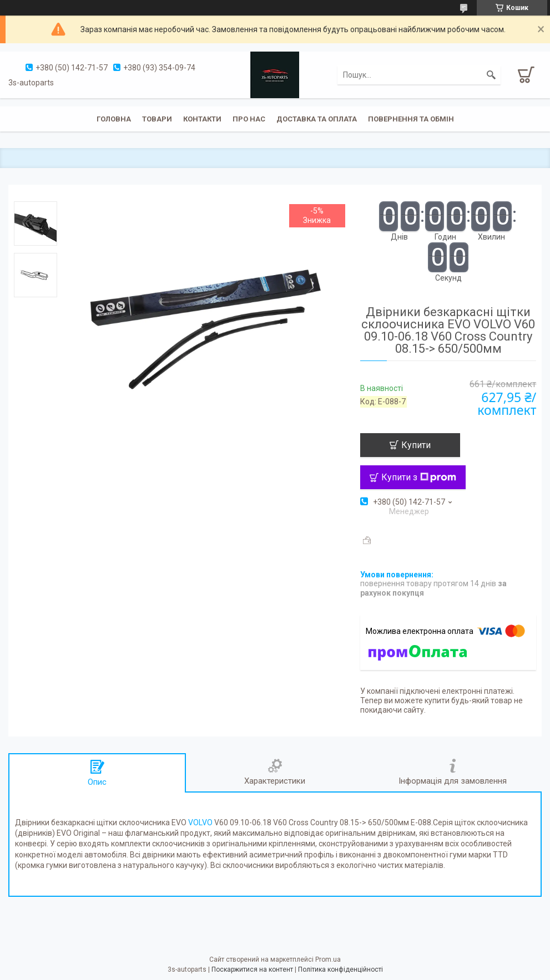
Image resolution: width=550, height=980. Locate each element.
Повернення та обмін (411, 119)
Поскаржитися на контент (252, 969)
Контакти (202, 119)
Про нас (249, 119)
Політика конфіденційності (340, 969)
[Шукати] (491, 75)
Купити (416, 445)
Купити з (419, 477)
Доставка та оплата (317, 119)
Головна (114, 119)
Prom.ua (328, 959)
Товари (157, 119)
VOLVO (200, 822)
